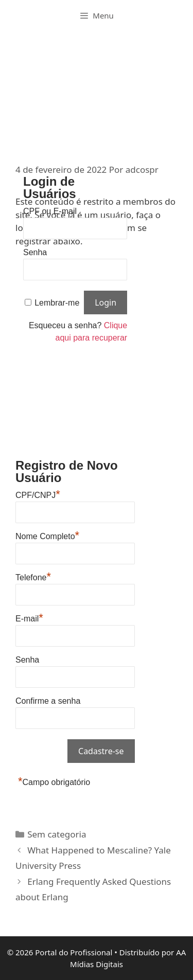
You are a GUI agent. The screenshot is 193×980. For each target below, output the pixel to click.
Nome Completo (47, 535)
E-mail (29, 617)
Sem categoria (57, 834)
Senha (35, 252)
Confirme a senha (48, 701)
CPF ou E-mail (50, 211)
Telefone (33, 576)
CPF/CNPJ (38, 494)
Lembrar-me (57, 303)
